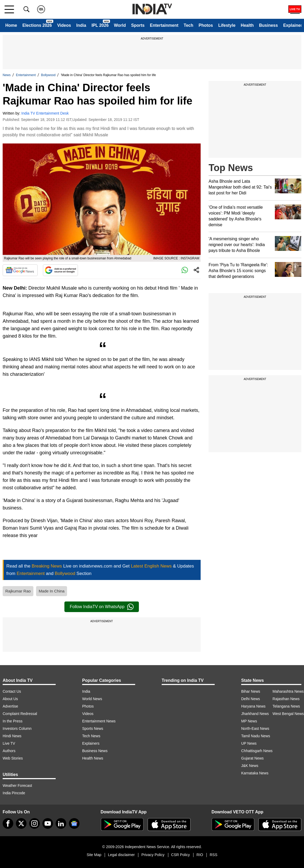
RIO (200, 855)
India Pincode (14, 793)
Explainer (293, 25)
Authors (9, 751)
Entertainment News (99, 721)
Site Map (94, 855)
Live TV (9, 743)
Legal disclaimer (121, 855)
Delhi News (251, 699)
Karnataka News (255, 773)
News (7, 75)
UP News (249, 743)
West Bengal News (288, 714)
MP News (249, 721)
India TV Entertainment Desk (45, 113)
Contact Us (12, 691)
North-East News (255, 729)
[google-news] (74, 823)
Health (247, 25)
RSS (213, 855)
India (81, 25)
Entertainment (164, 25)
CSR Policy (181, 855)
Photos (206, 25)
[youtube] (48, 823)
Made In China (52, 591)
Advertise (10, 706)
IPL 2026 (100, 25)
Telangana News (286, 706)
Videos (64, 25)
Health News (93, 758)
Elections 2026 (37, 25)
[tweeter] (21, 823)
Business (268, 25)
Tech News (91, 736)
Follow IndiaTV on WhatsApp (102, 607)
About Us (10, 699)
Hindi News (12, 736)
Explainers (91, 743)
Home (11, 25)
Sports (138, 25)
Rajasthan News (286, 699)
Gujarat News (252, 758)
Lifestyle (227, 25)
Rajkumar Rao (18, 591)
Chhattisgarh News (257, 751)
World (120, 25)
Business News (95, 751)
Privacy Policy (153, 855)
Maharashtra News (288, 691)
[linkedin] (61, 823)
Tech (188, 25)
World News (92, 699)
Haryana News (253, 706)
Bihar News (251, 691)
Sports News (93, 729)
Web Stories (13, 758)
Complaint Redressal (20, 714)
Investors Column (17, 729)
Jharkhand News (255, 714)
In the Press (13, 721)
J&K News (250, 766)
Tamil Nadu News (256, 736)
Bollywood (48, 75)
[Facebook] (8, 823)
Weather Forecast (17, 786)
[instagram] (34, 823)
